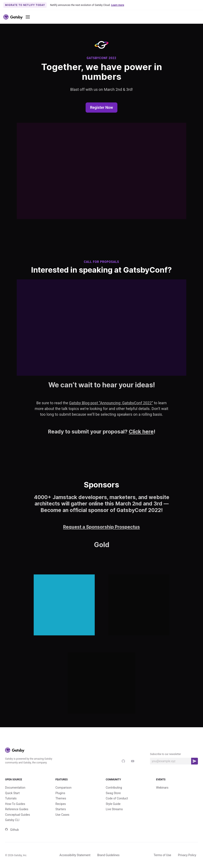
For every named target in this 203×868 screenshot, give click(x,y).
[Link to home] (13, 17)
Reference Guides (17, 809)
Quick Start (12, 793)
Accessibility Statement (75, 855)
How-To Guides (15, 804)
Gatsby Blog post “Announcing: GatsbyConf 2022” (111, 403)
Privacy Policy (187, 855)
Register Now (101, 107)
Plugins (60, 793)
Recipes (61, 804)
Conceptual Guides (17, 815)
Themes (61, 798)
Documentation (15, 788)
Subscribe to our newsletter (165, 754)
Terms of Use (162, 855)
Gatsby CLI (12, 820)
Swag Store (113, 793)
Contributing (114, 788)
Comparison (64, 788)
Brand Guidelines (108, 855)
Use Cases (63, 815)
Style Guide (113, 804)
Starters (61, 809)
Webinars (162, 788)
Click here (141, 432)
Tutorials (11, 798)
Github (12, 830)
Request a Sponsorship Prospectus (101, 527)
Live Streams (114, 809)
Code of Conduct (117, 798)
